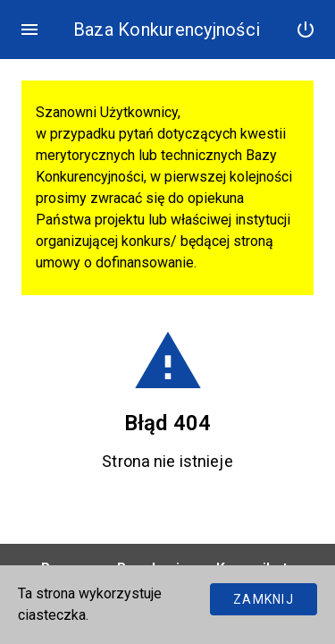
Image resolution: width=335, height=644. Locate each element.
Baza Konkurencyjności (167, 30)
